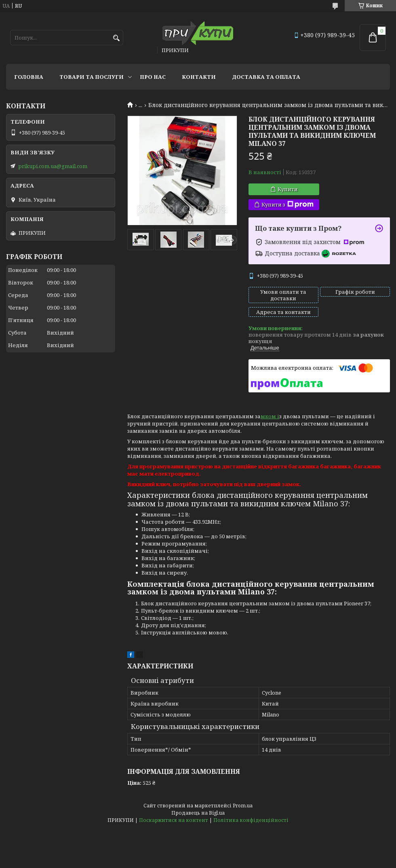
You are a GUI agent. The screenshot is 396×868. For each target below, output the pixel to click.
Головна (29, 77)
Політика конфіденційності (251, 820)
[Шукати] (116, 38)
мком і (270, 416)
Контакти (199, 77)
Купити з (288, 205)
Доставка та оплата (266, 77)
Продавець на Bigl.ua (198, 813)
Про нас (153, 77)
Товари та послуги (92, 77)
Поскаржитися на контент (174, 820)
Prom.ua (243, 806)
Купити (288, 189)
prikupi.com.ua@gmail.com (53, 166)
